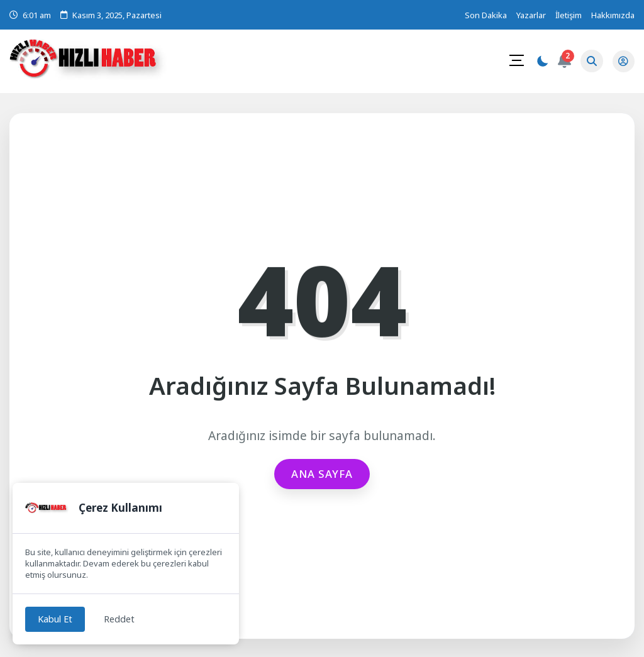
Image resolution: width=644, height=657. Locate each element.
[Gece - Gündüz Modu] (541, 63)
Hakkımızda (613, 15)
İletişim (569, 15)
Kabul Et (56, 619)
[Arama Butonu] (591, 61)
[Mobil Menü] (516, 60)
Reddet (122, 619)
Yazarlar (531, 15)
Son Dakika (486, 15)
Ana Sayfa (322, 474)
